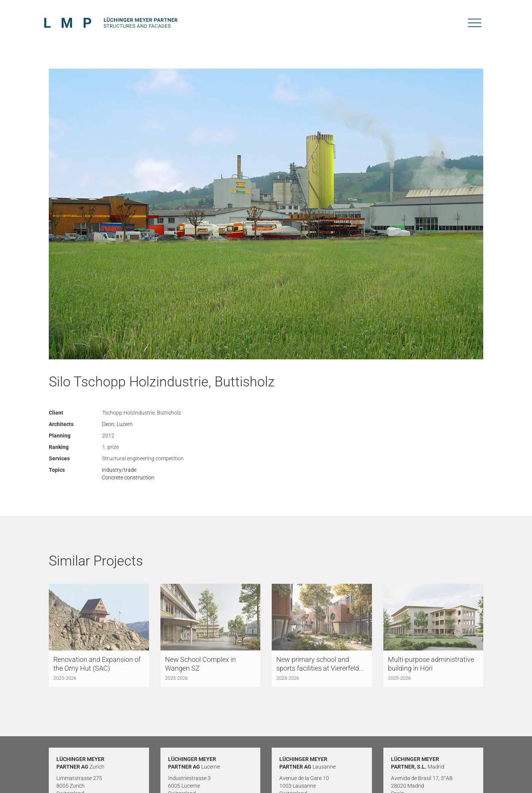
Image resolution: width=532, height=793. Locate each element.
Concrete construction (128, 477)
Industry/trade (119, 470)
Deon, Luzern (117, 424)
